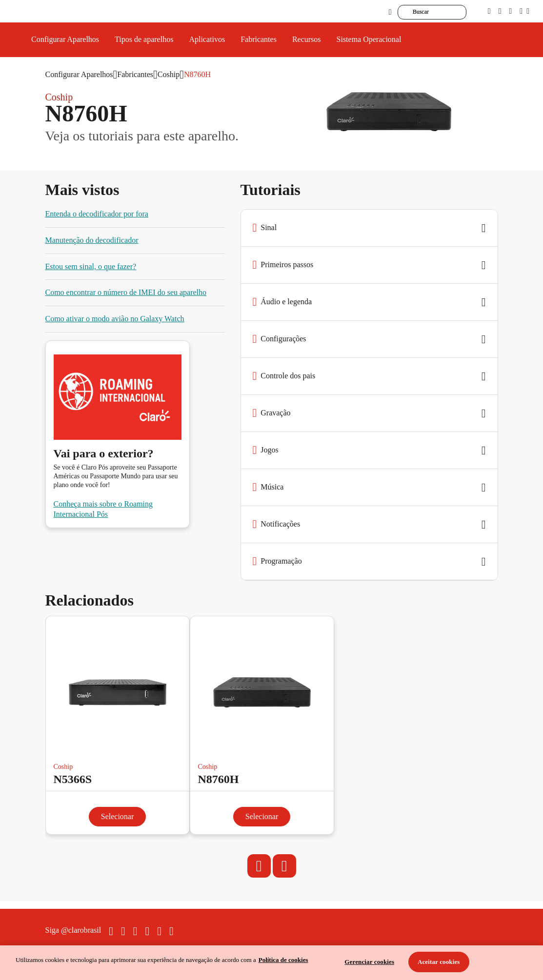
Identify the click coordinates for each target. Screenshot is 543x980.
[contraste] (510, 11)
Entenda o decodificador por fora (97, 214)
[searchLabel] (447, 12)
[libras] (500, 11)
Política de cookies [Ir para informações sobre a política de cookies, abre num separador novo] (283, 960)
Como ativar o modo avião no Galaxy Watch (115, 319)
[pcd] (489, 11)
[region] (271, 963)
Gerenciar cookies (369, 962)
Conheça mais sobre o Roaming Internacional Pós (103, 509)
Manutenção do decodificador (92, 240)
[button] (369, 228)
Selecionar (118, 816)
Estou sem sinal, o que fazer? (91, 266)
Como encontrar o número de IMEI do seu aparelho (126, 292)
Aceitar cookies (439, 962)
